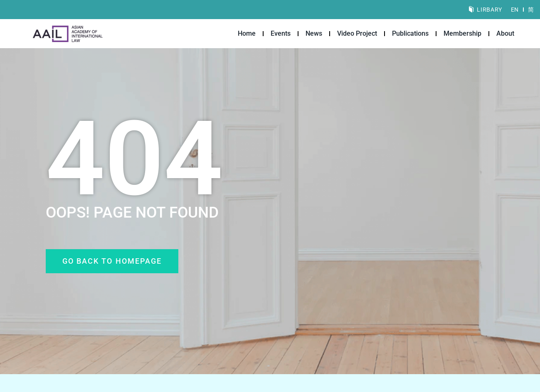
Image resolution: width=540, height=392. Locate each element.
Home (247, 33)
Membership (462, 33)
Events (281, 33)
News (314, 33)
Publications (410, 33)
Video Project (357, 33)
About (505, 33)
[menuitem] (515, 10)
